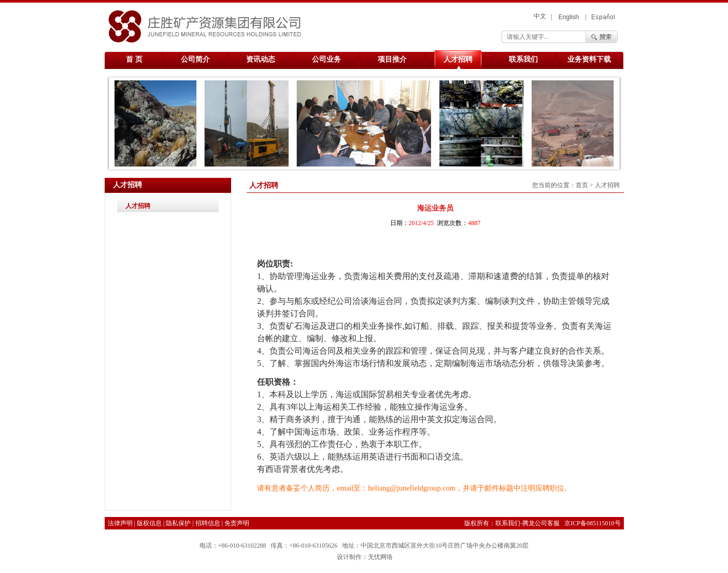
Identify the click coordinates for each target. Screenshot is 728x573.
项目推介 (392, 59)
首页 (582, 185)
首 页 (134, 59)
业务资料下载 (589, 59)
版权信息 (149, 523)
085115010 (601, 523)
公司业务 (326, 59)
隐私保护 (178, 523)
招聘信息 (208, 523)
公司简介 (195, 59)
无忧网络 (380, 557)
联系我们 (523, 59)
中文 (540, 16)
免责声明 (237, 523)
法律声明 (120, 523)
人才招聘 (458, 59)
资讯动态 (261, 59)
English (569, 17)
